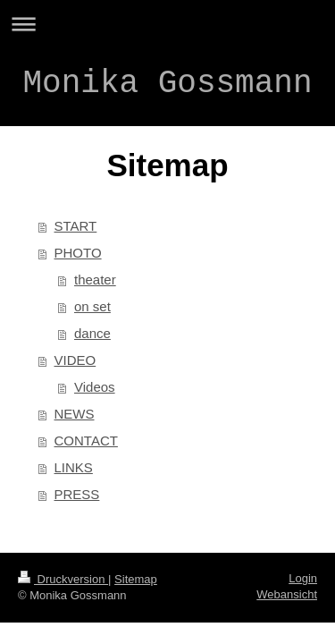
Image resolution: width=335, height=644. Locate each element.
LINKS (74, 467)
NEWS (75, 414)
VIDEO (75, 360)
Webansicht (287, 594)
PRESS (77, 494)
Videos (95, 387)
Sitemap (136, 579)
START (76, 226)
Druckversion (63, 579)
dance (92, 333)
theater (95, 280)
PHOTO (78, 253)
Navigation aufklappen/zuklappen (167, 24)
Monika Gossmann (167, 84)
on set (92, 306)
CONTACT (86, 441)
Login (303, 578)
